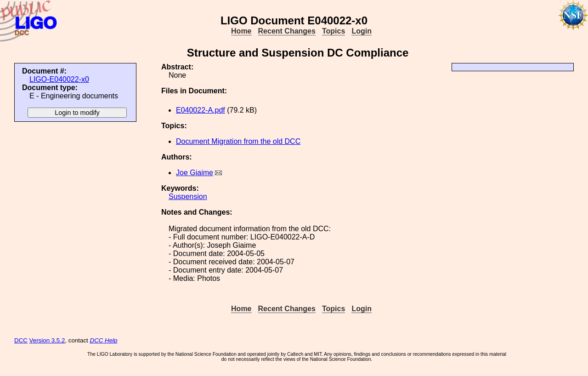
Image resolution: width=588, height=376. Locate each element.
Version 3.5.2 (47, 340)
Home (241, 31)
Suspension (188, 197)
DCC (21, 340)
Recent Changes (287, 31)
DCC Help (104, 340)
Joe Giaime (195, 173)
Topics (334, 31)
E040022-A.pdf (201, 110)
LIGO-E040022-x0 (59, 79)
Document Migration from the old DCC (238, 141)
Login (362, 31)
